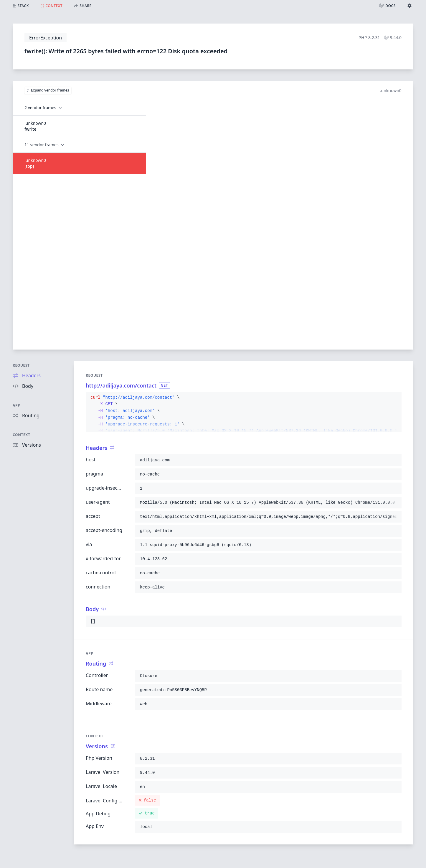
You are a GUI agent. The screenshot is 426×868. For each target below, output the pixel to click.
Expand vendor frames (48, 90)
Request (21, 365)
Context (22, 435)
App (16, 405)
